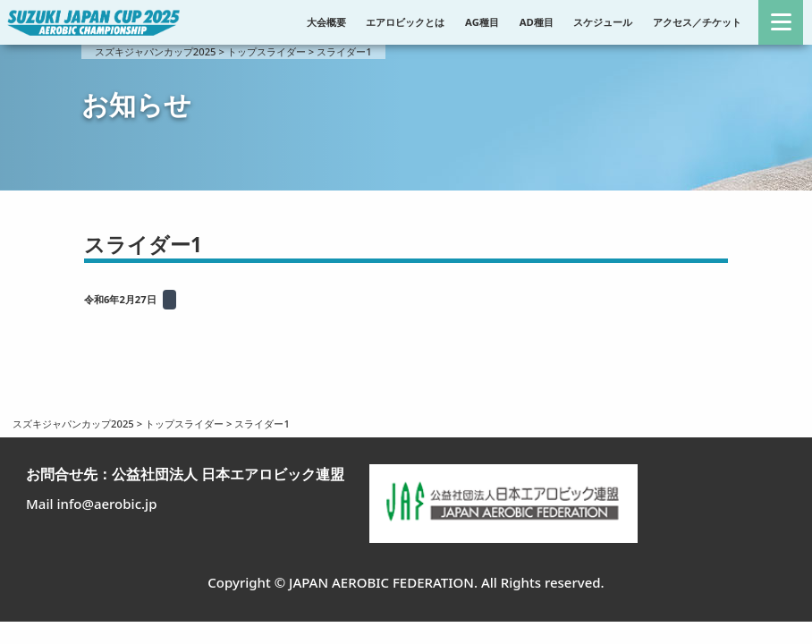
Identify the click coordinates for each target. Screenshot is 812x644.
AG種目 (482, 22)
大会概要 (326, 22)
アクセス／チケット (697, 22)
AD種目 (537, 22)
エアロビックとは (405, 22)
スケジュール (603, 22)
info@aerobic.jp (106, 504)
